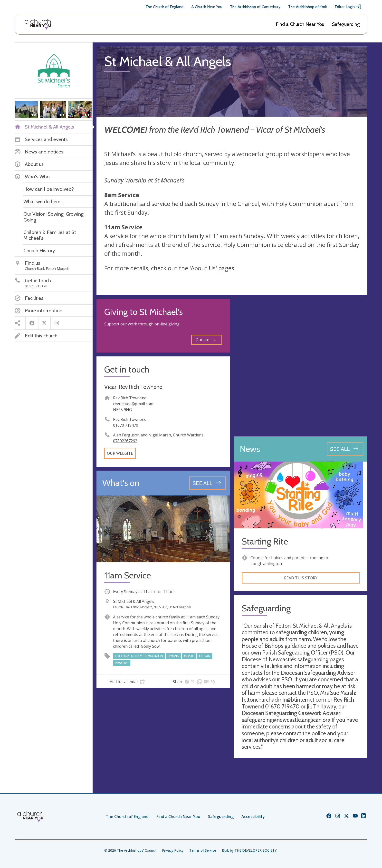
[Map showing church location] (301, 366)
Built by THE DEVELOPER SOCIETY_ (250, 850)
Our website (120, 453)
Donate (206, 340)
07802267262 (125, 441)
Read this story (301, 578)
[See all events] (208, 483)
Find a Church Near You (300, 24)
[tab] (128, 682)
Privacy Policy (173, 850)
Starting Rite (265, 541)
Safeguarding (346, 24)
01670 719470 (126, 425)
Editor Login (348, 7)
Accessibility (253, 817)
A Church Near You (207, 7)
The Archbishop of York (308, 7)
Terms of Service (203, 850)
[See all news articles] (345, 449)
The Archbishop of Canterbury (255, 7)
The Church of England (164, 7)
